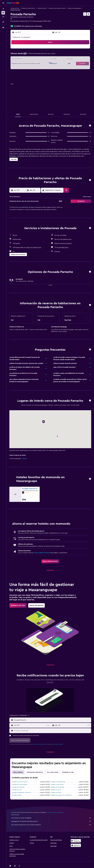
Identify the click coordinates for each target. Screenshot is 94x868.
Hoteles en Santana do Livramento (61, 795)
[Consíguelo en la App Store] (76, 845)
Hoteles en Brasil (42, 8)
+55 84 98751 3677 (17, 23)
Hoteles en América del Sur (28, 8)
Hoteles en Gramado (18, 787)
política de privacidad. (57, 744)
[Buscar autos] (3, 17)
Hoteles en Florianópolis (58, 782)
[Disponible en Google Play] (76, 841)
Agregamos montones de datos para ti (51, 821)
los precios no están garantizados (55, 812)
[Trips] (3, 22)
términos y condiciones (40, 744)
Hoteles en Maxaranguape (74, 8)
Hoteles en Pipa (17, 795)
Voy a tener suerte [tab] (53, 772)
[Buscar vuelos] (3, 9)
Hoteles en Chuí (17, 790)
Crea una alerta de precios (42, 553)
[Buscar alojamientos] (3, 13)
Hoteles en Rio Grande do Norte (57, 8)
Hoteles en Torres (56, 790)
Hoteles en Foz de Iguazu (20, 785)
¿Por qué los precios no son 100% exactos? (51, 825)
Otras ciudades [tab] (18, 772)
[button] (3, 3)
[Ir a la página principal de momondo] (13, 3)
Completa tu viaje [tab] (68, 772)
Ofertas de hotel (15, 8)
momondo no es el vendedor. (51, 818)
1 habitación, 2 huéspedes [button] (21, 37)
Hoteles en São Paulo (57, 785)
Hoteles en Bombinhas (57, 787)
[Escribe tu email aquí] (52, 731)
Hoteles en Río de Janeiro (20, 782)
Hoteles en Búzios (56, 792)
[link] (50, 561)
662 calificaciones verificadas (32, 26)
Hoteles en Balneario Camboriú (21, 792)
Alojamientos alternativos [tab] (35, 772)
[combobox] (52, 720)
